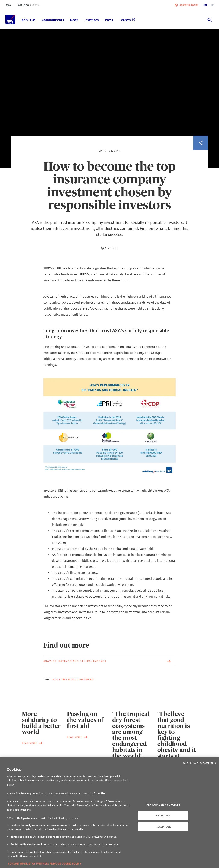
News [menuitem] (74, 20)
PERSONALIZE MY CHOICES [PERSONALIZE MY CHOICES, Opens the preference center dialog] (163, 805)
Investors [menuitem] (92, 20)
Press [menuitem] (109, 20)
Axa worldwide (189, 5)
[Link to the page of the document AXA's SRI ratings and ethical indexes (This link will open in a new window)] (109, 661)
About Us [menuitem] (29, 20)
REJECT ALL (163, 816)
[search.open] (209, 20)
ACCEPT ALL (163, 827)
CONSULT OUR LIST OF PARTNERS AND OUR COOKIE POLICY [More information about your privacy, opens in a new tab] (45, 864)
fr (212, 5)
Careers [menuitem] (127, 20)
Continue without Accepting (199, 763)
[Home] (10, 20)
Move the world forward (73, 679)
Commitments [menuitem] (53, 20)
